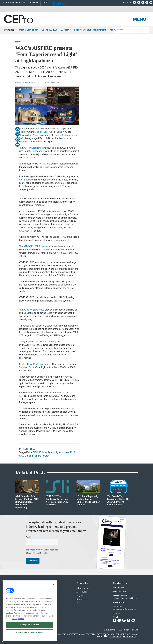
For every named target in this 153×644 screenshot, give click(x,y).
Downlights (48, 452)
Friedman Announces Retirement (90, 30)
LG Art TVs (66, 30)
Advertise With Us (83, 588)
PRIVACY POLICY (130, 637)
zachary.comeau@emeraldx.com (125, 598)
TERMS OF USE (115, 637)
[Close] (53, 585)
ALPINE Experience (40, 364)
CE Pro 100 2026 (50, 30)
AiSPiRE (23, 180)
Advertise (34, 3)
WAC (22, 231)
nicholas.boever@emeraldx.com (125, 609)
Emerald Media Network (14, 3)
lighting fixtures (42, 456)
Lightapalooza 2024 (65, 452)
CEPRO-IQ (80, 603)
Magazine (80, 596)
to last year (42, 132)
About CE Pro (82, 592)
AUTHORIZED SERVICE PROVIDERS (81, 634)
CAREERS (62, 634)
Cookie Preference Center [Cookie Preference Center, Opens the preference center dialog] (30, 633)
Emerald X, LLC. (116, 630)
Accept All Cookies (30, 625)
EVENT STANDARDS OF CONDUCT (110, 634)
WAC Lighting (26, 456)
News (19, 42)
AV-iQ (45, 3)
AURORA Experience (34, 310)
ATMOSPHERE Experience (37, 246)
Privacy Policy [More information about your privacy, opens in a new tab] (18, 619)
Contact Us (117, 613)
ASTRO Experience (33, 148)
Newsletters (81, 599)
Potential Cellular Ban (28, 30)
